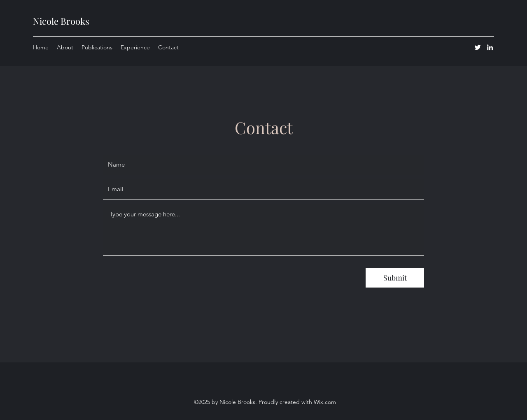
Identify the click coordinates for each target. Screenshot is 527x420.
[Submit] (395, 278)
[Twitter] (478, 47)
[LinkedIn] (490, 47)
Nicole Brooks (61, 21)
